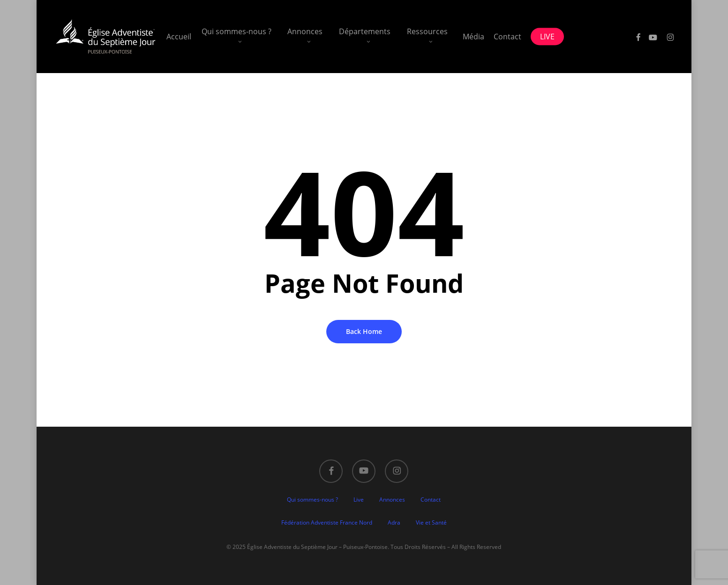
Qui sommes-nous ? (312, 500)
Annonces (392, 500)
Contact (431, 500)
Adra (394, 522)
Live (359, 500)
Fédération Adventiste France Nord (327, 522)
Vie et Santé (431, 522)
